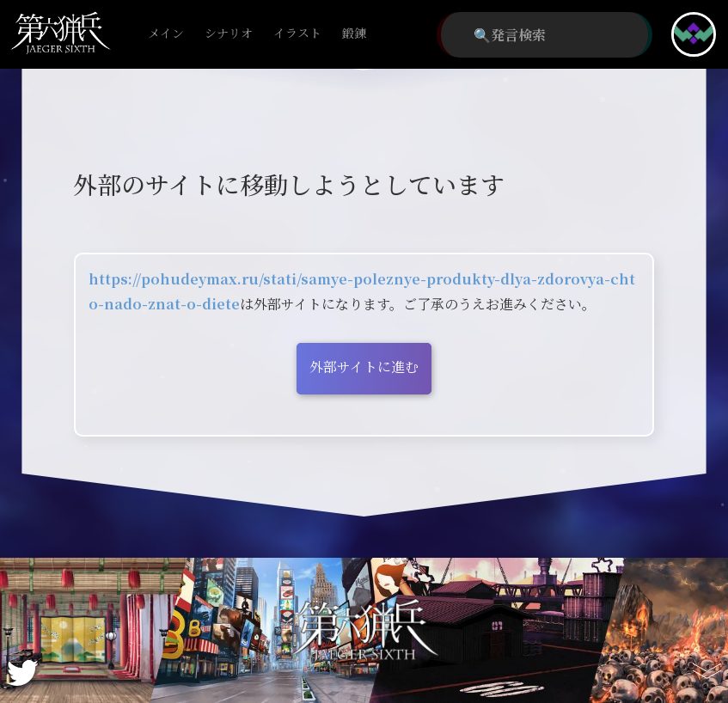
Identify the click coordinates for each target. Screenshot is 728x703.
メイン (166, 34)
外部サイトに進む (364, 367)
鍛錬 (354, 34)
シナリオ (229, 34)
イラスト (297, 34)
